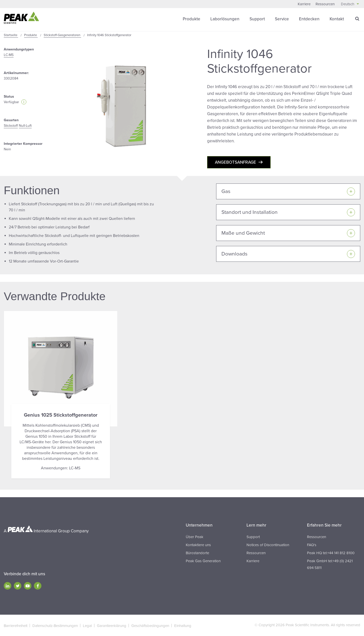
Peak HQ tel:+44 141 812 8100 (331, 552)
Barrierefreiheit (16, 625)
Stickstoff (11, 125)
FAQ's (312, 544)
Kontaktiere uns (198, 544)
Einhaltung (183, 625)
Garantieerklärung (112, 625)
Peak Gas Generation (203, 560)
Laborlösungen (225, 19)
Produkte (192, 19)
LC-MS (9, 55)
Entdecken (309, 19)
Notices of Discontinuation (268, 544)
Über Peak (195, 536)
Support (257, 19)
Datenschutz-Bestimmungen (55, 625)
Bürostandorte (197, 552)
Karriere (304, 4)
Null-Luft (25, 125)
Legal (87, 625)
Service (282, 19)
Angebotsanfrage (235, 162)
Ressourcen (325, 4)
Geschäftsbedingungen (150, 625)
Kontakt (337, 19)
